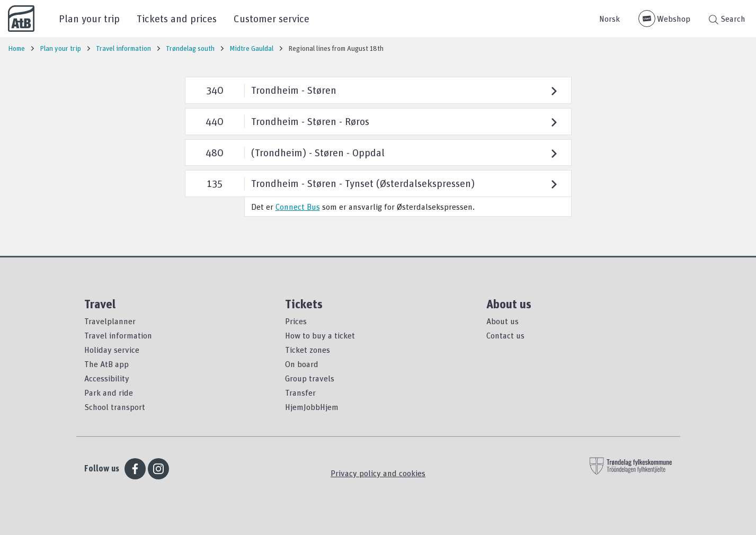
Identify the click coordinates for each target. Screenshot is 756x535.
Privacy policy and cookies (378, 473)
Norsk (610, 19)
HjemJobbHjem (312, 407)
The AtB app (106, 364)
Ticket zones (308, 350)
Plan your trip (89, 18)
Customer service (272, 18)
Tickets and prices (177, 18)
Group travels (310, 378)
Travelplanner (110, 321)
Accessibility (107, 378)
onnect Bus (300, 207)
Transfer (300, 393)
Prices (296, 321)
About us (502, 321)
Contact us (505, 335)
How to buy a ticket (320, 335)
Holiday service (112, 350)
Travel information (118, 335)
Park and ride (109, 393)
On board (302, 364)
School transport (115, 407)
